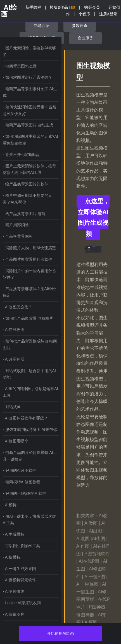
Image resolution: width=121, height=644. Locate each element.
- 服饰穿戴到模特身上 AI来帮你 (30, 430)
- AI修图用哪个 (16, 441)
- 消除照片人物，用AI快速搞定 (29, 248)
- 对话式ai (11, 407)
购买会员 (92, 7)
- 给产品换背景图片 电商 (24, 214)
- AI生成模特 (14, 534)
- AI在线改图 (14, 330)
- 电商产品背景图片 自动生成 (28, 125)
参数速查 (80, 25)
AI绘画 (9, 11)
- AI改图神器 (14, 359)
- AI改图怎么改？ (17, 307)
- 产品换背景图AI (18, 236)
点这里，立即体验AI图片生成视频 (94, 217)
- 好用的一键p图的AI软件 (25, 493)
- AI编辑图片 (14, 614)
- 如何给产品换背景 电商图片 (28, 318)
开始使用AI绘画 (60, 633)
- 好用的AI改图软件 (20, 470)
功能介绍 (42, 25)
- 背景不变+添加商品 (21, 155)
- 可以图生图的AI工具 (22, 546)
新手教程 (33, 7)
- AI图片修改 (14, 591)
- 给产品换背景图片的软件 (26, 184)
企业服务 (86, 38)
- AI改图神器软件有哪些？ (25, 418)
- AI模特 (10, 505)
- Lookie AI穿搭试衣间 (22, 603)
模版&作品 (62, 7)
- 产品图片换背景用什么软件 (28, 259)
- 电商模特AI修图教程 (22, 482)
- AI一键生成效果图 (19, 569)
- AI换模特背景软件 (19, 580)
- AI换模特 (12, 557)
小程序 (84, 14)
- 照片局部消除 (16, 225)
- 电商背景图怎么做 (20, 66)
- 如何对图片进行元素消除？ (28, 77)
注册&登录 (108, 14)
